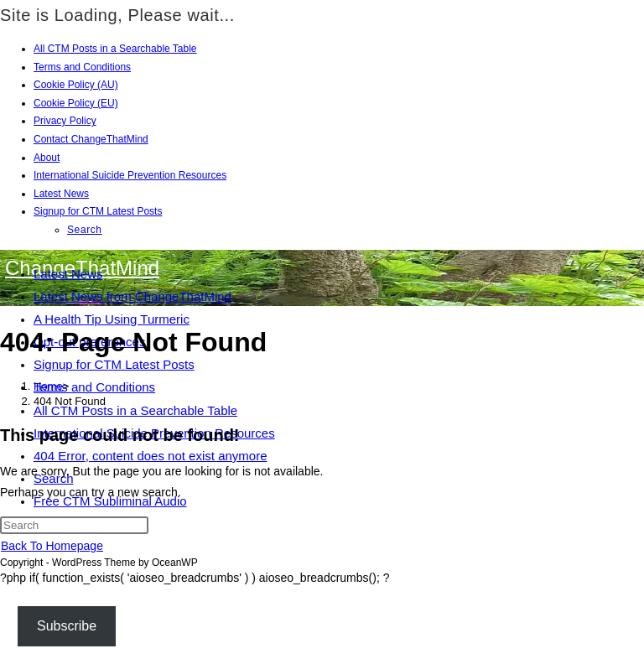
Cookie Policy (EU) (76, 103)
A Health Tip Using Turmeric (112, 319)
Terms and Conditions (82, 67)
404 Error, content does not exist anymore (151, 456)
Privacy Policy (65, 121)
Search (85, 230)
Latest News (61, 194)
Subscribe (67, 626)
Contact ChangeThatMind (91, 139)
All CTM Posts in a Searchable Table (115, 49)
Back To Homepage (52, 546)
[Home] (48, 386)
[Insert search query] (74, 525)
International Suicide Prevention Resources (130, 175)
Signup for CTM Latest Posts (98, 211)
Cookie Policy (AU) (76, 85)
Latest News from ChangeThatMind (132, 296)
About (47, 158)
